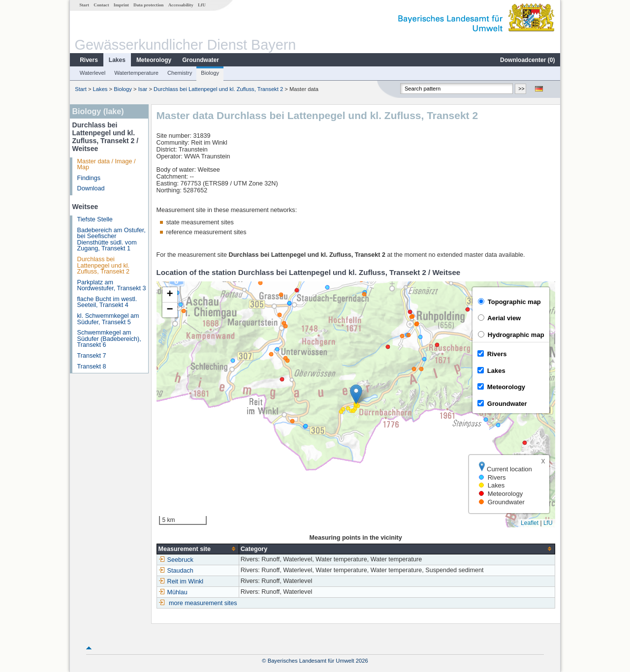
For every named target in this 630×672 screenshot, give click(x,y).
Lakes (117, 60)
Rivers (89, 60)
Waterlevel (93, 73)
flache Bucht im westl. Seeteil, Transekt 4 (107, 302)
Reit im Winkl (181, 581)
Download (91, 188)
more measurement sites (203, 603)
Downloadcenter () (527, 60)
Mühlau (173, 592)
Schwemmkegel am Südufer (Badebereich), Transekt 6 (109, 339)
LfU (202, 5)
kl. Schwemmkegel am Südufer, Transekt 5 (108, 319)
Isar (143, 89)
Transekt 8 (92, 367)
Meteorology (154, 60)
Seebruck (176, 560)
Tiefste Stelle (95, 219)
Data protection (148, 5)
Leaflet (530, 523)
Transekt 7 (92, 356)
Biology (210, 73)
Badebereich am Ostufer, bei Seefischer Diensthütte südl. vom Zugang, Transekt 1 (111, 240)
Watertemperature (136, 73)
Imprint (121, 5)
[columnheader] (198, 549)
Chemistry (180, 73)
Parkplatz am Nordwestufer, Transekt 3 (112, 286)
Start (84, 5)
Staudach (176, 571)
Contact (101, 5)
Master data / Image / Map (107, 165)
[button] (356, 394)
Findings (89, 178)
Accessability (181, 5)
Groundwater (201, 60)
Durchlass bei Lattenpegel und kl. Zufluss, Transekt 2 (218, 89)
